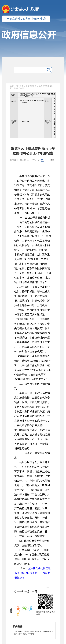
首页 (12, 86)
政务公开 (20, 86)
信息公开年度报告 (46, 86)
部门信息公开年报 (17, 88)
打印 (52, 160)
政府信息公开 (31, 86)
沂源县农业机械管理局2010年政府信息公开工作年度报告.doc (32, 573)
